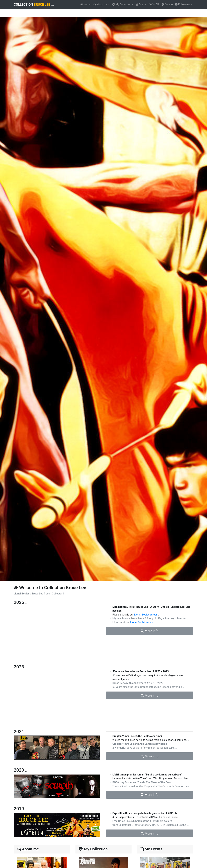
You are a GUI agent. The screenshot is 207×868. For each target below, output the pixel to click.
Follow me (183, 4)
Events (141, 4)
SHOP (154, 4)
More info (150, 631)
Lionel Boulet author (142, 622)
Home (86, 4)
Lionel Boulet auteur (145, 615)
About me (100, 4)
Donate (167, 4)
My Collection (122, 4)
